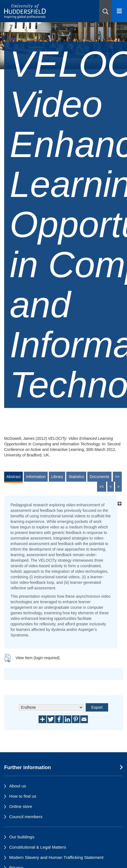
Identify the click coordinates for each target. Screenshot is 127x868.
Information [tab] (36, 477)
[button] (106, 11)
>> (117, 477)
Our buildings (22, 837)
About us (18, 786)
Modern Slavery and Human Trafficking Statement (56, 857)
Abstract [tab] (13, 477)
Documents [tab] (99, 477)
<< (101, 487)
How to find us (23, 796)
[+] (119, 503)
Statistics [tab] (76, 477)
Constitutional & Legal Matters (38, 847)
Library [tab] (57, 477)
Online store (21, 806)
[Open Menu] (119, 11)
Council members (26, 817)
